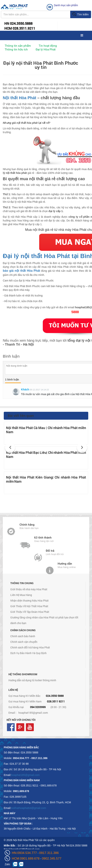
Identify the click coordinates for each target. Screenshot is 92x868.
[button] (10, 448)
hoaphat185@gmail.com (33, 713)
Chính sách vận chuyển (24, 642)
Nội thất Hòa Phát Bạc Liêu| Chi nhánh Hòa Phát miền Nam (46, 455)
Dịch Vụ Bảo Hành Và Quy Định (28, 653)
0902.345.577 (52, 859)
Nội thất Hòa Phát (20, 98)
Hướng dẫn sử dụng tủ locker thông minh (32, 680)
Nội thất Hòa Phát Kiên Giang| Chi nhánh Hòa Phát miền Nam (46, 479)
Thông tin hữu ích (16, 49)
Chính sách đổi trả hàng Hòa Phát (30, 647)
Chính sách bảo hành (23, 636)
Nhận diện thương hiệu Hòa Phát (29, 601)
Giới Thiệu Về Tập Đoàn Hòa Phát (30, 612)
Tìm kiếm (80, 14)
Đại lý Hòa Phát (46, 49)
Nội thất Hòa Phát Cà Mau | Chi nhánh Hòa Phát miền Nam (46, 430)
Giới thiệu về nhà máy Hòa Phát (29, 589)
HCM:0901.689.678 (26, 859)
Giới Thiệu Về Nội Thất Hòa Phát (29, 606)
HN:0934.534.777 (24, 853)
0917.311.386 (49, 853)
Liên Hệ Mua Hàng (21, 595)
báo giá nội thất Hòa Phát (21, 271)
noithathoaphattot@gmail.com (29, 808)
